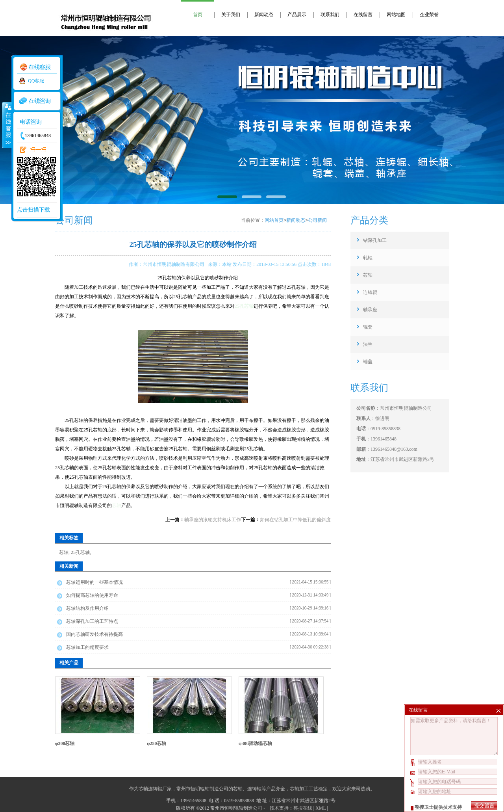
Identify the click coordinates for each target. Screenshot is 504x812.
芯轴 (117, 505)
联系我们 (330, 15)
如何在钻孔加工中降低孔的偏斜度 (295, 520)
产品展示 (297, 15)
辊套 (368, 327)
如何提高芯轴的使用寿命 (92, 595)
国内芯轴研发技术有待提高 (94, 634)
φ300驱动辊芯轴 (256, 743)
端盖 (368, 362)
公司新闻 (317, 220)
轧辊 (368, 258)
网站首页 (274, 220)
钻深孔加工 (375, 240)
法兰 (368, 344)
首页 (198, 15)
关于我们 (231, 15)
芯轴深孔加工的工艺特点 (92, 621)
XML (321, 808)
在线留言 (363, 15)
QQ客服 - (37, 81)
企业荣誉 (429, 15)
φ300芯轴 (65, 743)
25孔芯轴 (80, 552)
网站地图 (396, 15)
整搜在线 (303, 808)
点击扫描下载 (33, 210)
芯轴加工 (299, 789)
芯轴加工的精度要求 (87, 647)
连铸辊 (370, 292)
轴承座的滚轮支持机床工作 (213, 520)
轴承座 (370, 310)
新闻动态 (264, 15)
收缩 (7, 125)
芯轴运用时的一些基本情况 (94, 582)
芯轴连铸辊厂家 (155, 789)
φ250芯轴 (157, 743)
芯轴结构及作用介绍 (87, 608)
